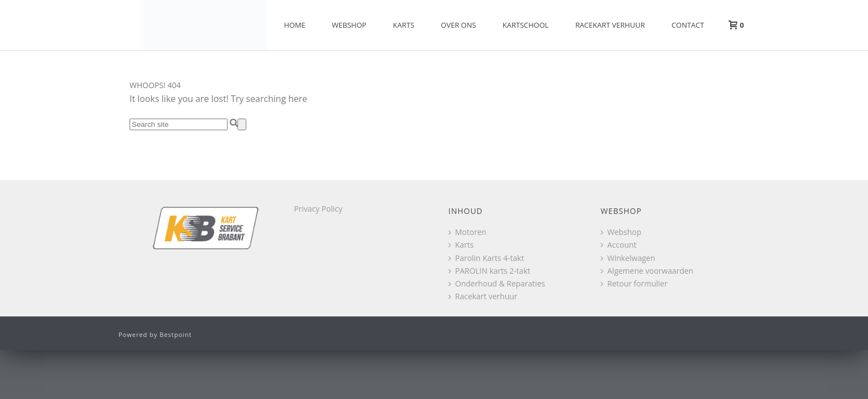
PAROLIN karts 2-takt (489, 271)
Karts (404, 25)
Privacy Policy (318, 209)
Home (295, 25)
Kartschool (526, 25)
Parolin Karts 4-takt (486, 258)
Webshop (349, 25)
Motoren (467, 232)
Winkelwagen (628, 258)
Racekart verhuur (610, 25)
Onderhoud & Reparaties (497, 283)
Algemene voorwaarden (647, 271)
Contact (688, 25)
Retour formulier (634, 283)
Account (619, 245)
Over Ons (458, 25)
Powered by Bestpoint (155, 334)
